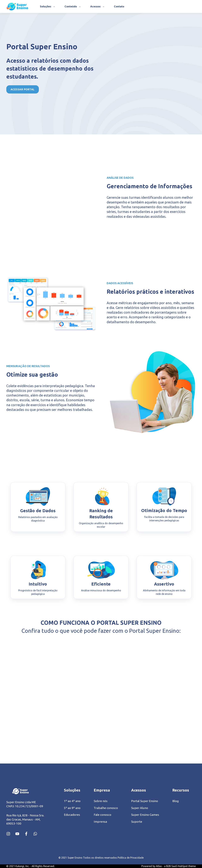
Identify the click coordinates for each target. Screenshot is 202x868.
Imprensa (100, 822)
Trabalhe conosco (106, 808)
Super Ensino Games (145, 815)
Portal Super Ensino (145, 801)
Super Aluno (140, 808)
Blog (175, 801)
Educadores (72, 815)
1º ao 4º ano (72, 801)
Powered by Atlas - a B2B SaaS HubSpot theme (169, 866)
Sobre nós (101, 801)
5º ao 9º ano (72, 808)
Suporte (137, 822)
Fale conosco (102, 815)
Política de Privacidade (131, 858)
